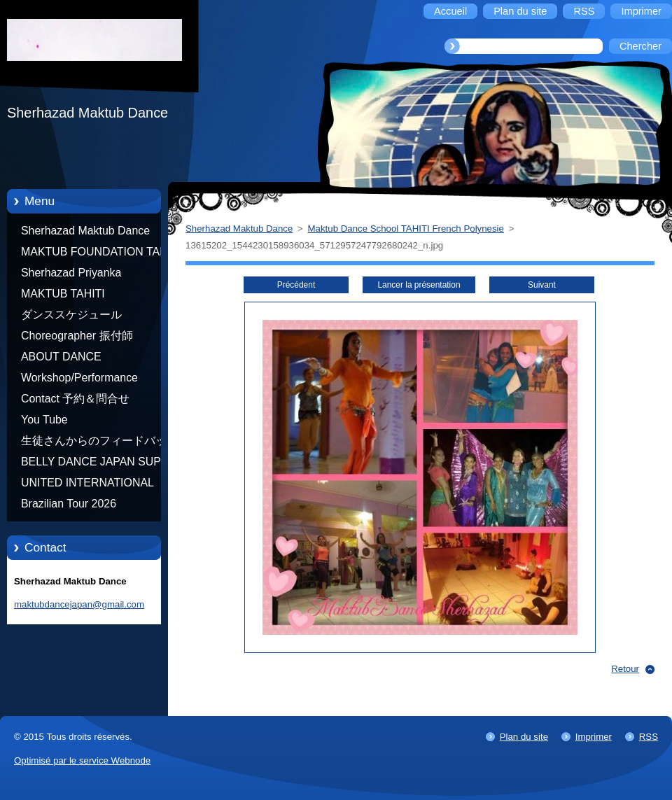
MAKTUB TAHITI (63, 294)
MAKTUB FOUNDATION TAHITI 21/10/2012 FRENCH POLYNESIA (101, 254)
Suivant (542, 285)
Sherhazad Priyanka (71, 273)
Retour (625, 669)
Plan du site (524, 737)
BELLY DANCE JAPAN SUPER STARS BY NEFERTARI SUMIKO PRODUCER (99, 464)
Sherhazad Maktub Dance (85, 231)
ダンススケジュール (71, 315)
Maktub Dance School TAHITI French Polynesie (406, 229)
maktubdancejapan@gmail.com (79, 604)
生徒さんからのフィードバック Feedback (99, 443)
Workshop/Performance (79, 378)
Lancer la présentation (419, 285)
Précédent (296, 285)
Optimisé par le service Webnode (82, 760)
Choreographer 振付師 (77, 336)
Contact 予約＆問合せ (75, 399)
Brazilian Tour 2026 (69, 504)
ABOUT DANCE (61, 357)
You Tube (44, 420)
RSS (649, 737)
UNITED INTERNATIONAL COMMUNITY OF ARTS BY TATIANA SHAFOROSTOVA (91, 485)
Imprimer (594, 737)
